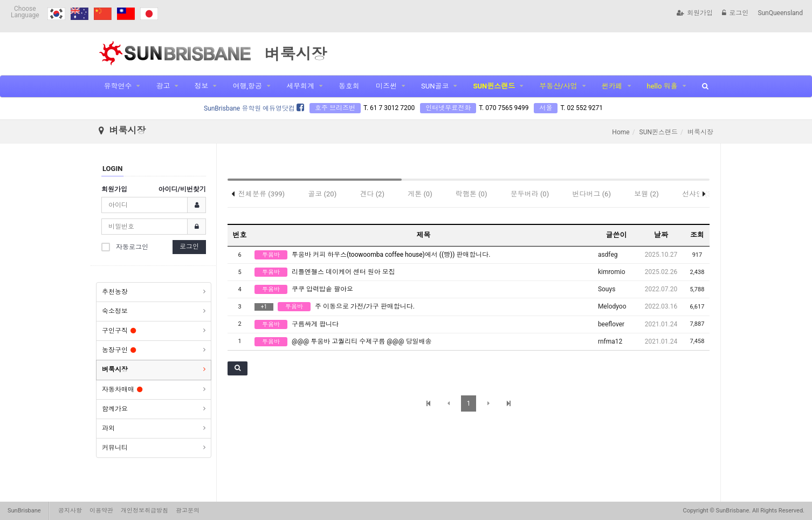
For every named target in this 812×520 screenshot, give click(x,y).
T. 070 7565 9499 (504, 108)
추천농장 (115, 292)
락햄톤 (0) (472, 194)
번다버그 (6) (591, 194)
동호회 (349, 86)
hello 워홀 (662, 86)
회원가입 (695, 13)
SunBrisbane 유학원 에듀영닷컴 (254, 108)
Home (621, 132)
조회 (697, 235)
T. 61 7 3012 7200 (389, 108)
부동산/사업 (558, 86)
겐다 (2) (372, 194)
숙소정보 (115, 311)
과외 (108, 428)
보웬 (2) (646, 194)
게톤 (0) (420, 194)
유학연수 (118, 86)
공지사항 (70, 511)
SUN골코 (435, 86)
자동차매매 (122, 389)
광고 (163, 86)
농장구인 (119, 350)
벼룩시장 (115, 370)
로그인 (735, 13)
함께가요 (115, 409)
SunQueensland (780, 13)
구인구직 (119, 331)
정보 (201, 86)
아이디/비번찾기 (182, 189)
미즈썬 (386, 86)
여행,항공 (247, 86)
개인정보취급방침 (144, 511)
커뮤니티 (115, 448)
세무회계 (300, 86)
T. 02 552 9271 (582, 108)
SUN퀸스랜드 (494, 86)
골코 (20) (322, 194)
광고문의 (188, 511)
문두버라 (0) (530, 194)
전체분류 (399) (262, 194)
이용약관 (101, 511)
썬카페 (612, 86)
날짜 (661, 235)
